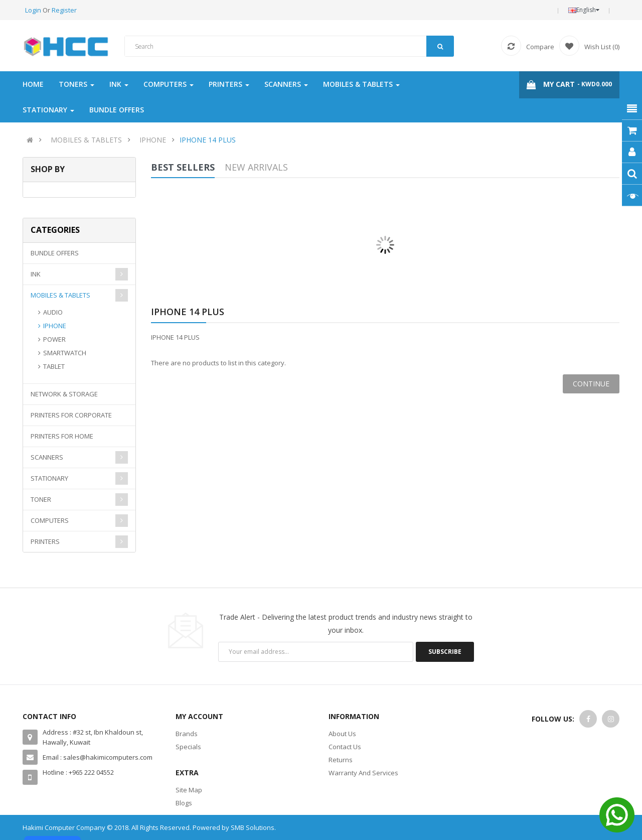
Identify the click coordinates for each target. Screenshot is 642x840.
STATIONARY (49, 478)
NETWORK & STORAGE (64, 394)
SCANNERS (47, 457)
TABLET (54, 366)
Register (64, 10)
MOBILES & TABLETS (86, 140)
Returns (341, 760)
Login (34, 10)
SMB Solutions (253, 827)
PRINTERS (45, 541)
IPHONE (153, 140)
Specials (188, 747)
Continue (591, 384)
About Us (342, 734)
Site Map (189, 790)
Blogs (184, 803)
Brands (187, 734)
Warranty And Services (363, 773)
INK (36, 274)
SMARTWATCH (65, 353)
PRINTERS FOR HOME (62, 436)
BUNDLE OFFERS (55, 253)
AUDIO (53, 312)
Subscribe (445, 652)
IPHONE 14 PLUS (208, 140)
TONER (41, 499)
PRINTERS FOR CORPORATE (71, 415)
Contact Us (345, 747)
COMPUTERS (50, 520)
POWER (54, 339)
